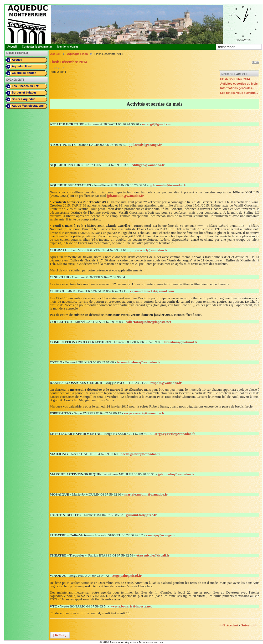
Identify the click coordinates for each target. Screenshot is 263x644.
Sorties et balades (24, 92)
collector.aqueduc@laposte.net (148, 322)
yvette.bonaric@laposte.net (131, 606)
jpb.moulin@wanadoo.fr (169, 185)
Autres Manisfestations (28, 106)
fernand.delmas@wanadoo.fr (138, 362)
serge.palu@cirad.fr (127, 576)
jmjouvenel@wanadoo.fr (149, 250)
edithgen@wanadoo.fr (148, 165)
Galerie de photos (24, 73)
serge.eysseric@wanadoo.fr (144, 413)
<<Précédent (229, 625)
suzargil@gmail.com (157, 124)
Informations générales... (237, 88)
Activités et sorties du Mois (239, 84)
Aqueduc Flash (22, 66)
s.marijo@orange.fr (160, 535)
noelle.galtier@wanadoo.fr (140, 454)
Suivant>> (249, 625)
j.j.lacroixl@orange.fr (146, 145)
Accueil (12, 47)
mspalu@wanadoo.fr (166, 383)
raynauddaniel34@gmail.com (152, 291)
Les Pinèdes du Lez (25, 86)
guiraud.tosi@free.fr (141, 515)
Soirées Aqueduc (24, 99)
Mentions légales (68, 47)
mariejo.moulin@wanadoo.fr (146, 494)
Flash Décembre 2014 (235, 79)
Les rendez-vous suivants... (239, 93)
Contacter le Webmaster (37, 47)
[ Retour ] (60, 635)
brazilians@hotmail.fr (181, 342)
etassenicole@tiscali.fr (153, 555)
